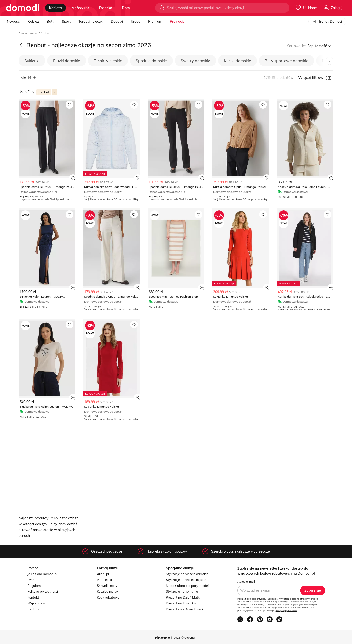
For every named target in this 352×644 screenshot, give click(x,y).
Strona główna (28, 33)
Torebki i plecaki (91, 22)
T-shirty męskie (108, 61)
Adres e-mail (246, 582)
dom (126, 8)
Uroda (136, 22)
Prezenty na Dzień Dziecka (186, 609)
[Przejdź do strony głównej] (23, 8)
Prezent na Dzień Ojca (182, 603)
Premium (155, 22)
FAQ (31, 580)
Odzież (33, 22)
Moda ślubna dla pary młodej (187, 586)
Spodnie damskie (151, 61)
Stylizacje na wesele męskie (186, 580)
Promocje (177, 22)
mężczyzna (81, 8)
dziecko (106, 8)
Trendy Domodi (327, 22)
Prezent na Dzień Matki (183, 597)
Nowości (14, 22)
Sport (66, 22)
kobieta (55, 8)
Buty (50, 22)
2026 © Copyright (185, 638)
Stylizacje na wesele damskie (187, 574)
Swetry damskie (195, 61)
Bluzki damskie (67, 61)
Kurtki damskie (237, 61)
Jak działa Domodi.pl (42, 574)
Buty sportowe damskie (286, 61)
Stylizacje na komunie (182, 591)
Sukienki (32, 61)
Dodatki (117, 22)
